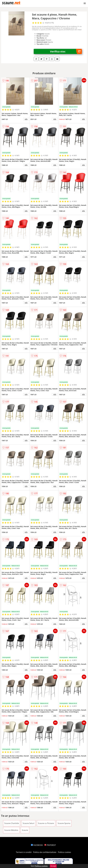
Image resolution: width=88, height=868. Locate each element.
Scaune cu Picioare (46, 823)
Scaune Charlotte (12, 823)
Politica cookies (65, 852)
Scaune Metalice (11, 830)
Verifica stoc (66, 51)
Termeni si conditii (24, 852)
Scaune (25, 830)
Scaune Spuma (64, 823)
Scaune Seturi (28, 823)
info (26, 119)
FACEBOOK (37, 845)
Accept (53, 866)
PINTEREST (50, 845)
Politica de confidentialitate (45, 852)
